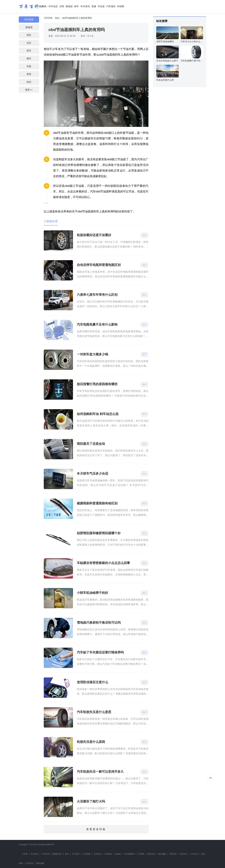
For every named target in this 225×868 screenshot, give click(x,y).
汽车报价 (111, 6)
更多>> (29, 90)
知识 (29, 82)
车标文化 (184, 854)
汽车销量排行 (130, 854)
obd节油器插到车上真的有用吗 (77, 18)
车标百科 (173, 854)
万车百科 (48, 18)
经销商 (121, 6)
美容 (29, 74)
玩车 (29, 43)
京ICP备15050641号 (46, 845)
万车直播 (87, 854)
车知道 (101, 6)
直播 (94, 6)
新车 (77, 6)
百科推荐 (29, 19)
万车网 (25, 854)
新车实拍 (151, 854)
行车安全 (30, 863)
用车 (29, 35)
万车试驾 (45, 854)
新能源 (69, 6)
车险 (29, 66)
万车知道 (97, 854)
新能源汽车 (57, 854)
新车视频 (162, 854)
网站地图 (40, 863)
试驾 (62, 6)
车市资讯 (85, 6)
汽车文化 (194, 854)
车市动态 (53, 6)
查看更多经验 (96, 829)
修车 (29, 58)
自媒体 (118, 854)
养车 (29, 51)
